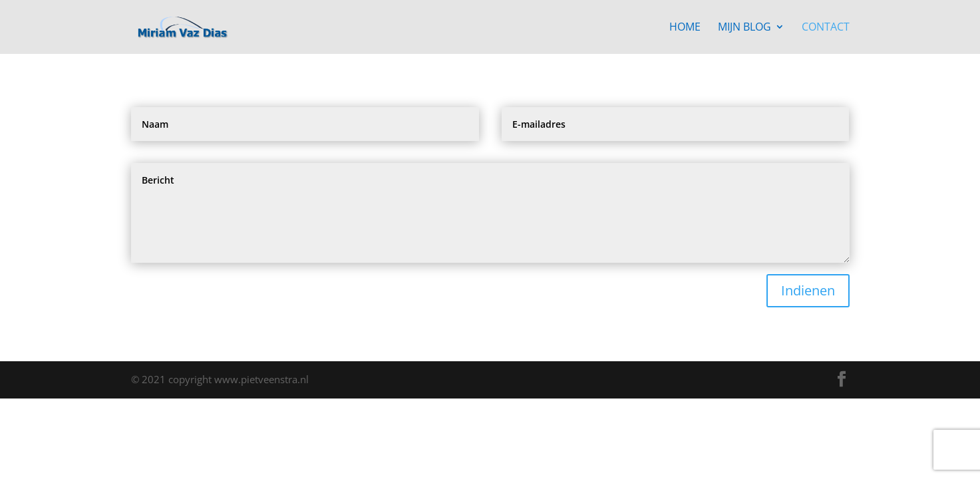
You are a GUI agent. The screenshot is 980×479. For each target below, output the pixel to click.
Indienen (808, 290)
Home (685, 28)
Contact (826, 28)
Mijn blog (744, 28)
